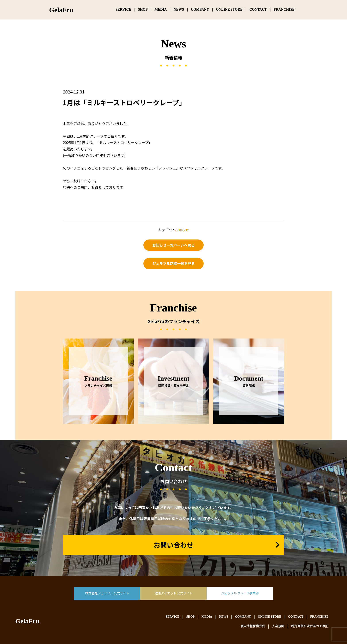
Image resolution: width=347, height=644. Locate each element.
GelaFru (27, 622)
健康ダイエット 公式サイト (174, 593)
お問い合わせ (173, 545)
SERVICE (123, 10)
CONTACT (258, 10)
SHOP (143, 10)
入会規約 (278, 626)
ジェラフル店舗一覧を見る (173, 263)
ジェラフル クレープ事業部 (240, 593)
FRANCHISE (284, 10)
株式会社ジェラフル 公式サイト (107, 593)
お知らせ (182, 230)
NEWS (179, 10)
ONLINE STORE (229, 10)
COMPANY (200, 10)
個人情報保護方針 (253, 626)
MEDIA (161, 10)
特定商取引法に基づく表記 (310, 626)
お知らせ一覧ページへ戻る (173, 245)
